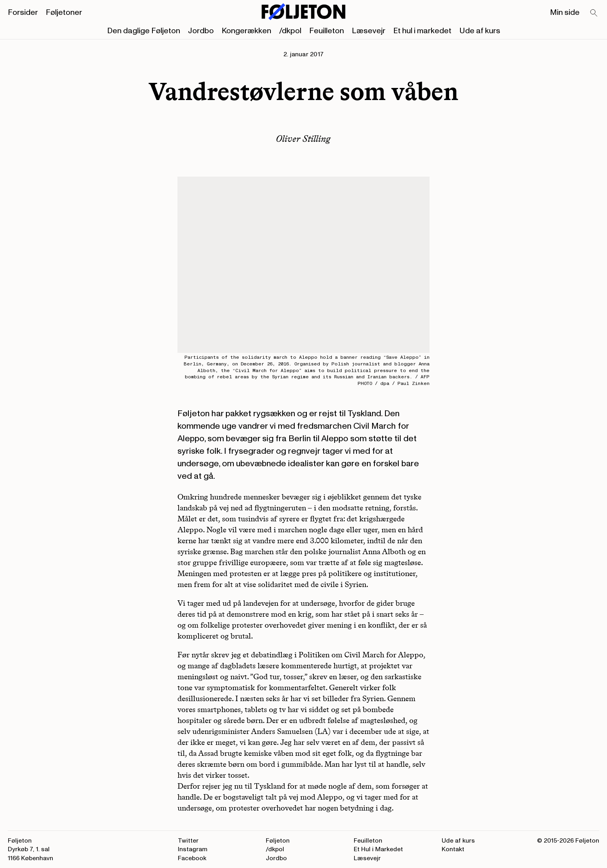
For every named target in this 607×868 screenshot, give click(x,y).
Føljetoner (64, 13)
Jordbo (201, 31)
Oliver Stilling (303, 139)
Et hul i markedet (422, 31)
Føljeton (278, 841)
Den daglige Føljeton (144, 31)
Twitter (188, 841)
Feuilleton (327, 31)
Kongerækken (246, 31)
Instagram (193, 849)
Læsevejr (369, 31)
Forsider (23, 13)
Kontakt (453, 849)
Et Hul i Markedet (378, 849)
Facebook (192, 858)
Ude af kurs (480, 31)
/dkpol (290, 31)
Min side (565, 13)
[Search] (594, 13)
